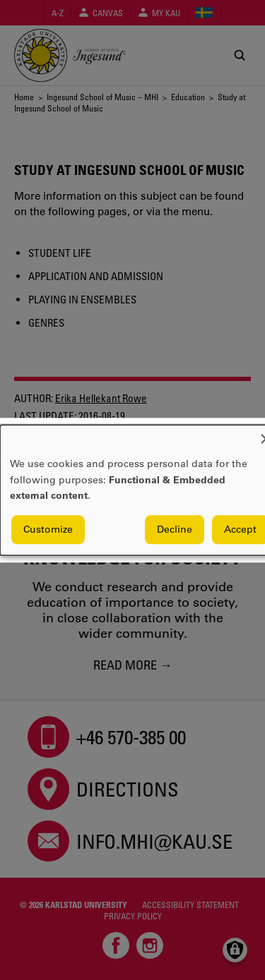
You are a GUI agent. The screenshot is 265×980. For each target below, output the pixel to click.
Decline (175, 529)
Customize (48, 529)
